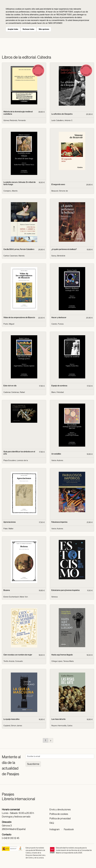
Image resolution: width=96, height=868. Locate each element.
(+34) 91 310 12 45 (11, 838)
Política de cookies (59, 814)
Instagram (55, 829)
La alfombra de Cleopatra (62, 114)
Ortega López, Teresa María (62, 661)
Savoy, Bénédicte (58, 256)
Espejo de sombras (59, 386)
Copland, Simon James (13, 726)
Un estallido (56, 454)
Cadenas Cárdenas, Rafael (14, 392)
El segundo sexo (58, 184)
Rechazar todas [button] (28, 29)
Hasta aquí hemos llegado (62, 655)
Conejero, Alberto (11, 191)
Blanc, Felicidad (58, 392)
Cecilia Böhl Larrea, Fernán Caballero (19, 249)
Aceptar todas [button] (13, 29)
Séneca (54, 597)
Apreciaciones (10, 522)
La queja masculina (11, 719)
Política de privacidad (60, 818)
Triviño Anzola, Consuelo (13, 661)
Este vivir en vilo (10, 386)
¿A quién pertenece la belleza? (64, 249)
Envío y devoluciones (60, 810)
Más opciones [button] (44, 29)
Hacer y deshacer (59, 317)
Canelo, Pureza (57, 324)
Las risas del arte (58, 719)
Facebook (69, 829)
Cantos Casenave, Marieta (14, 256)
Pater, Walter (8, 529)
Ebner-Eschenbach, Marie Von (16, 597)
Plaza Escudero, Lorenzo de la (16, 460)
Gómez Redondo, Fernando (15, 120)
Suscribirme (33, 764)
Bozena (7, 590)
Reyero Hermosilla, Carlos (62, 726)
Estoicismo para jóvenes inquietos (66, 590)
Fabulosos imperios (59, 522)
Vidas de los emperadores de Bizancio (19, 317)
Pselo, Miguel (9, 324)
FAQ (52, 823)
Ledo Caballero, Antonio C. (62, 120)
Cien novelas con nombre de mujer (18, 655)
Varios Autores (57, 460)
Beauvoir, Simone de (60, 191)
